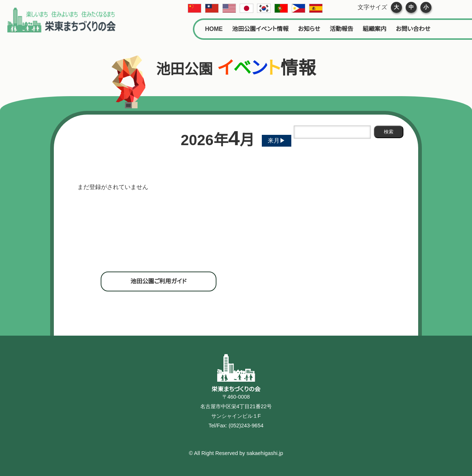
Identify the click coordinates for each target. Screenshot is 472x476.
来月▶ (277, 141)
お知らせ (309, 29)
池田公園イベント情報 (261, 29)
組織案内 (375, 29)
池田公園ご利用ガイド (159, 281)
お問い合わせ (413, 29)
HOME (214, 29)
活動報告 (341, 29)
